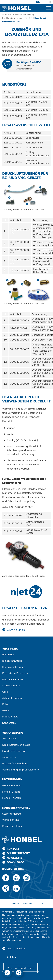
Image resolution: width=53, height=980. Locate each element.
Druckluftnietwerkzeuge (13, 18)
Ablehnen (13, 957)
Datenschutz (29, 903)
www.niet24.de (16, 630)
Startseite (7, 14)
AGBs (41, 903)
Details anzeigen (17, 948)
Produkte (17, 14)
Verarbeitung (28, 14)
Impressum (14, 903)
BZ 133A (29, 18)
